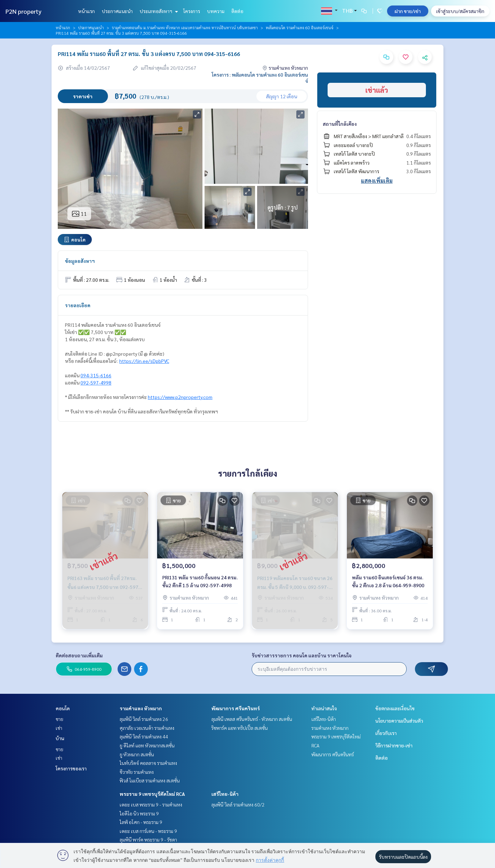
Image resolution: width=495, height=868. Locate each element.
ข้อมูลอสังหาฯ (80, 261)
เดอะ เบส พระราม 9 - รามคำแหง (151, 804)
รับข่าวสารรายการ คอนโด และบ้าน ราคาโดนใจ (302, 655)
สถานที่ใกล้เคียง (340, 124)
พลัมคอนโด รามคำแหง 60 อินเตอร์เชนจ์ (300, 27)
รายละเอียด (78, 305)
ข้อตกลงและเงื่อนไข (395, 708)
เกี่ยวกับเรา (386, 733)
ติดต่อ (237, 11)
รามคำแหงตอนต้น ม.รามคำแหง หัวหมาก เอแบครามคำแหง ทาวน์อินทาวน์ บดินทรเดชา (185, 27)
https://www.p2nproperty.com (180, 397)
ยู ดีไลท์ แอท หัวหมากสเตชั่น (147, 745)
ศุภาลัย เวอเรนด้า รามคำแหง (147, 728)
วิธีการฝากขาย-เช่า (394, 745)
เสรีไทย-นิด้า (225, 794)
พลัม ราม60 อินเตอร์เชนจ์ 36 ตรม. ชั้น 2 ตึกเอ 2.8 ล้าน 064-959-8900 (388, 581)
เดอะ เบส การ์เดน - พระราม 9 (148, 831)
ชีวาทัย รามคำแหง (137, 772)
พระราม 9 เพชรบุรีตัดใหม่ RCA (152, 794)
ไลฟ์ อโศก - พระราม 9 (141, 822)
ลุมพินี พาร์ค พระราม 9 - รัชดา (148, 839)
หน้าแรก (86, 11)
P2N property (24, 11)
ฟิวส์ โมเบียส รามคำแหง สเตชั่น (150, 780)
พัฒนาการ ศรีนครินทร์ (236, 708)
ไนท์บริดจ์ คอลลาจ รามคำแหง (148, 763)
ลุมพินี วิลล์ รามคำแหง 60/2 (238, 804)
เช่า (59, 728)
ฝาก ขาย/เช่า (408, 11)
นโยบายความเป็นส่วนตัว (399, 721)
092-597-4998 (96, 382)
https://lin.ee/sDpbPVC (144, 361)
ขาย (59, 719)
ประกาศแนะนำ (117, 11)
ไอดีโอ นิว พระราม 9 (139, 813)
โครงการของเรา (71, 768)
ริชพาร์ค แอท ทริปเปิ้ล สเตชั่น (240, 728)
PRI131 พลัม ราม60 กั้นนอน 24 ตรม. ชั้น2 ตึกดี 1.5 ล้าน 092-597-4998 (200, 581)
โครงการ (192, 11)
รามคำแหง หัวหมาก (141, 708)
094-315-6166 (96, 375)
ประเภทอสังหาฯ (158, 11)
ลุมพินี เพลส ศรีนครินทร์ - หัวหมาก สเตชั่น (252, 719)
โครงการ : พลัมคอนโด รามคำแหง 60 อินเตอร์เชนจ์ (260, 78)
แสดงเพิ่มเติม (377, 181)
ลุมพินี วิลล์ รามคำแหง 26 (144, 719)
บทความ (216, 11)
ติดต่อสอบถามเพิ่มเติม (79, 655)
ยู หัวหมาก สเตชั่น (137, 754)
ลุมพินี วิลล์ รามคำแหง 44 (144, 736)
